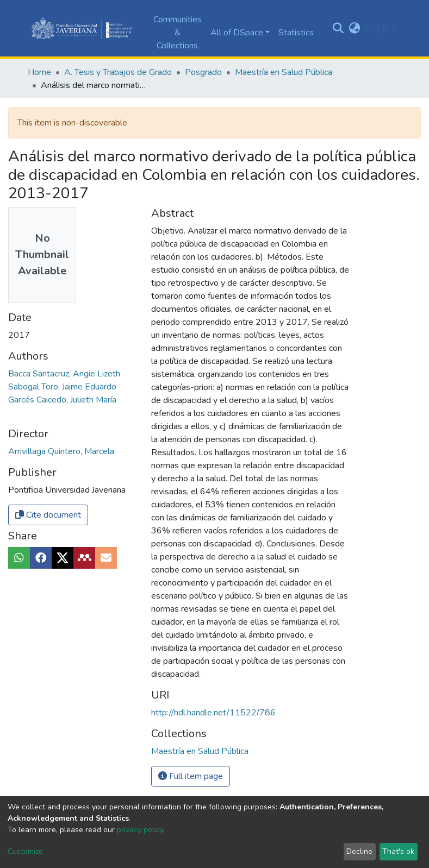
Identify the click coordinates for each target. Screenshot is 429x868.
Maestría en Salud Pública (284, 72)
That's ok (398, 851)
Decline (359, 851)
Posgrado (203, 72)
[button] (354, 28)
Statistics (296, 33)
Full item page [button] (191, 776)
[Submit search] (338, 28)
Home (39, 72)
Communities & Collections (178, 33)
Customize (25, 851)
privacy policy (140, 830)
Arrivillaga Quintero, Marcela (61, 451)
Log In (377, 28)
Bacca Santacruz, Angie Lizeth (64, 374)
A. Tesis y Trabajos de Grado (118, 72)
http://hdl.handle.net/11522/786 (213, 713)
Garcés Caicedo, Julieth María (62, 400)
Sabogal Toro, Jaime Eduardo (62, 387)
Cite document (48, 515)
